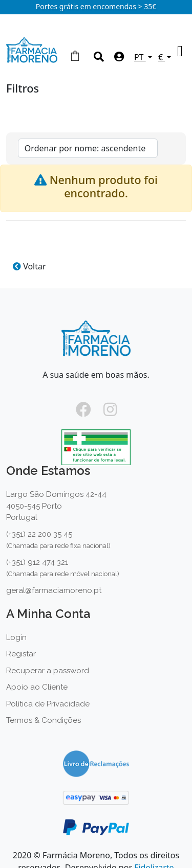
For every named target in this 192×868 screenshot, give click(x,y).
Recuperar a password (48, 671)
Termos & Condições (44, 720)
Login (16, 637)
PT (140, 57)
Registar (21, 654)
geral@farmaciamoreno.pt (54, 590)
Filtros (23, 89)
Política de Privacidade (48, 704)
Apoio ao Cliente (37, 687)
